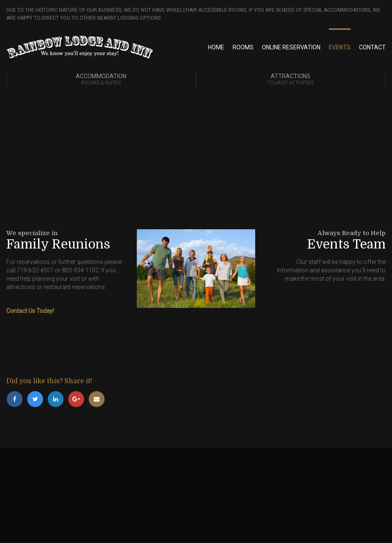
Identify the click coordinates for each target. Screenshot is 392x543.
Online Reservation (291, 47)
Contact (372, 47)
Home (216, 47)
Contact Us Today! (30, 311)
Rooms (243, 47)
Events (340, 47)
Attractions (291, 80)
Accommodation (101, 80)
